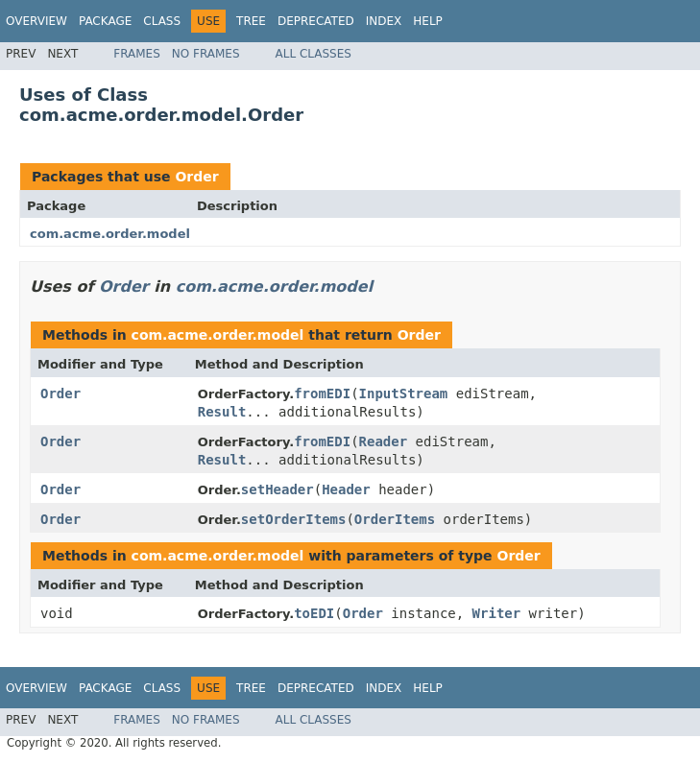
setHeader (278, 489)
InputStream (404, 393)
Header (346, 489)
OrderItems (395, 519)
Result (222, 412)
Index (384, 21)
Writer (497, 613)
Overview (36, 21)
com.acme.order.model (110, 234)
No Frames (206, 54)
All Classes (314, 54)
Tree (251, 21)
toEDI (314, 613)
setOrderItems (294, 519)
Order (196, 177)
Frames (137, 54)
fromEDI (322, 393)
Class (162, 21)
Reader (384, 441)
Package (105, 21)
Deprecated (316, 21)
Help (428, 21)
